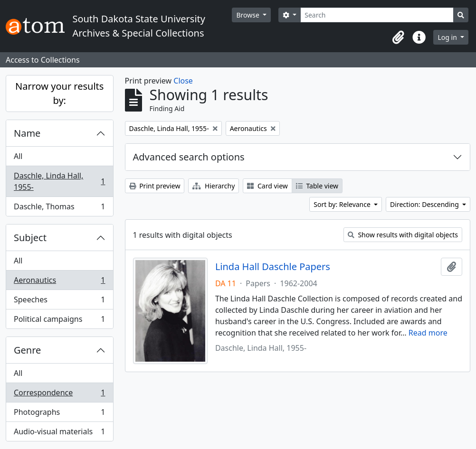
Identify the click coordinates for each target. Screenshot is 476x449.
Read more (428, 333)
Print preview (155, 186)
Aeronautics (59, 282)
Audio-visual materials (59, 433)
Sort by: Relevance (343, 204)
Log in (448, 37)
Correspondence (59, 395)
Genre (27, 350)
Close (183, 81)
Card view (267, 186)
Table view (317, 186)
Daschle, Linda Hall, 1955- (59, 181)
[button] (398, 37)
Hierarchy (214, 186)
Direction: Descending (425, 204)
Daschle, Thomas (59, 208)
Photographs (59, 414)
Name (27, 133)
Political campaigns (59, 321)
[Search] (377, 15)
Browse (248, 15)
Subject (30, 238)
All (18, 156)
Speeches (59, 302)
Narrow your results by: (59, 93)
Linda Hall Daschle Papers (273, 267)
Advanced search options (189, 157)
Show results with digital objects (403, 235)
